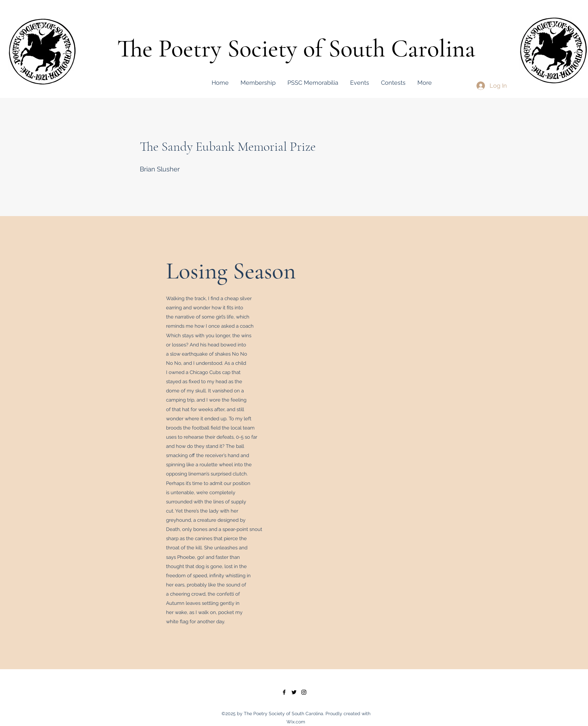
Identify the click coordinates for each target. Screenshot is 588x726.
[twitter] (294, 692)
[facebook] (284, 692)
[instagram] (304, 692)
